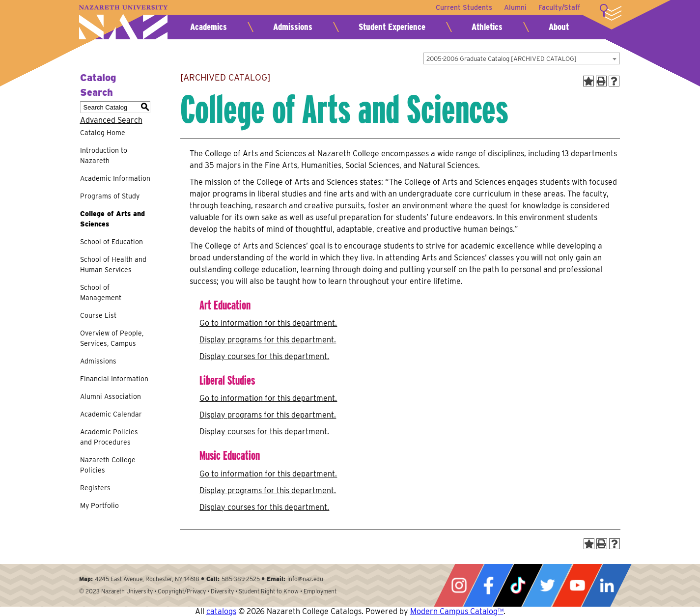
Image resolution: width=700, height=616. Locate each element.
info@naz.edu (305, 579)
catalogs (221, 611)
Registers (95, 488)
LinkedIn (607, 585)
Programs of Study (110, 196)
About (559, 27)
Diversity (222, 591)
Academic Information (115, 178)
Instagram (459, 585)
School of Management (101, 293)
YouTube (577, 585)
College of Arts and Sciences (112, 219)
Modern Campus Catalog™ (457, 611)
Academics (209, 27)
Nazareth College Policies (108, 465)
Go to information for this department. (268, 323)
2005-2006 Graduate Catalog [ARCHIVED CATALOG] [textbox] (502, 59)
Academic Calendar (111, 414)
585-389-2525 (241, 579)
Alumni (515, 7)
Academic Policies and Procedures (109, 437)
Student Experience (392, 27)
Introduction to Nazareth (104, 155)
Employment (320, 591)
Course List (98, 315)
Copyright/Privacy (182, 591)
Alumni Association (111, 396)
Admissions (293, 27)
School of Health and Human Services (113, 265)
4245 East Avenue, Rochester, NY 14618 (147, 579)
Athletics (487, 27)
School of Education (112, 242)
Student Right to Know (269, 591)
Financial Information (114, 379)
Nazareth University (123, 22)
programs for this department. (268, 340)
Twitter (547, 585)
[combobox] (522, 58)
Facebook (488, 585)
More (611, 12)
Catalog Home (103, 133)
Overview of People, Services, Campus (112, 338)
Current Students (464, 7)
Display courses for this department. (264, 356)
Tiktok (518, 585)
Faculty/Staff (559, 7)
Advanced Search (111, 120)
